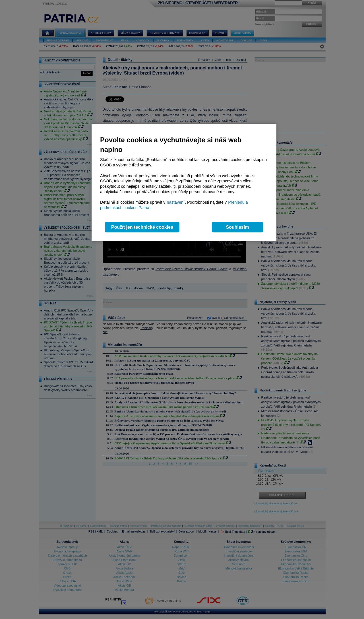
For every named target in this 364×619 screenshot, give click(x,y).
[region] (184, 182)
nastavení (176, 202)
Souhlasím (238, 227)
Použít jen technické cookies (142, 227)
